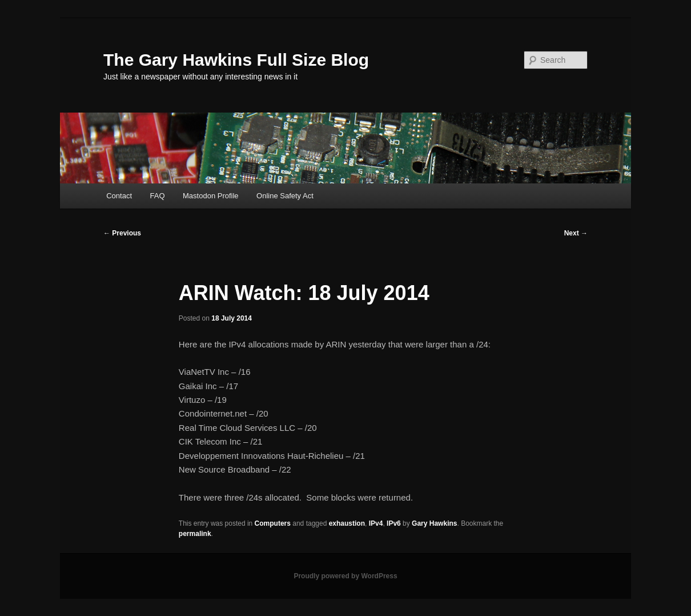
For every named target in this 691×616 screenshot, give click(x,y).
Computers (273, 523)
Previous (122, 233)
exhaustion (347, 523)
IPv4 (376, 523)
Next (576, 233)
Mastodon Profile (211, 196)
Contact (119, 196)
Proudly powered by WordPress (345, 576)
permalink (195, 534)
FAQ (158, 196)
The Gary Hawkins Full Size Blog (236, 60)
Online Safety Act (285, 196)
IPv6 (394, 523)
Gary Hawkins (434, 523)
